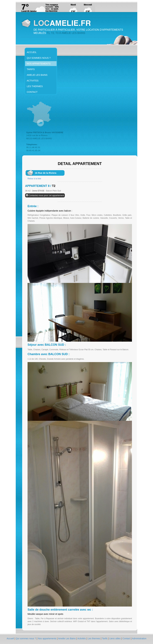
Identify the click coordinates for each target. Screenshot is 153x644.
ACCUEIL (32, 52)
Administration (139, 638)
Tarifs (105, 638)
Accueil (11, 638)
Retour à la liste (34, 179)
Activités (82, 638)
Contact (127, 638)
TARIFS (31, 69)
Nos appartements (47, 638)
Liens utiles (115, 638)
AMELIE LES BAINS (37, 75)
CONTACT (32, 92)
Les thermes (94, 638)
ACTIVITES (33, 81)
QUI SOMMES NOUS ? (39, 58)
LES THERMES (35, 86)
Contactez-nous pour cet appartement (45, 195)
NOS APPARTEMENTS (39, 64)
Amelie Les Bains (67, 638)
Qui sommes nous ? (26, 638)
